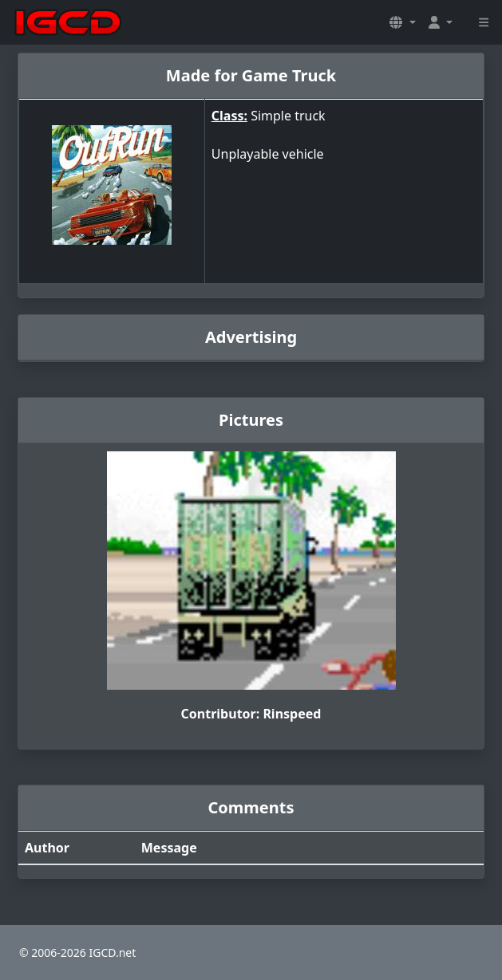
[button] (402, 22)
